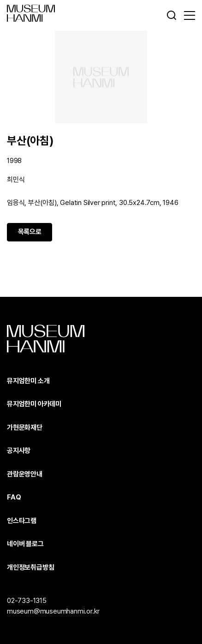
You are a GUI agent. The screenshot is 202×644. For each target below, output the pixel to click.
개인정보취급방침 (30, 567)
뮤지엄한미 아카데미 (34, 404)
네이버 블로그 (25, 544)
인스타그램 (22, 521)
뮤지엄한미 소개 (28, 381)
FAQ (14, 497)
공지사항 (19, 451)
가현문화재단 (25, 427)
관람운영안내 (25, 474)
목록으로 (30, 232)
